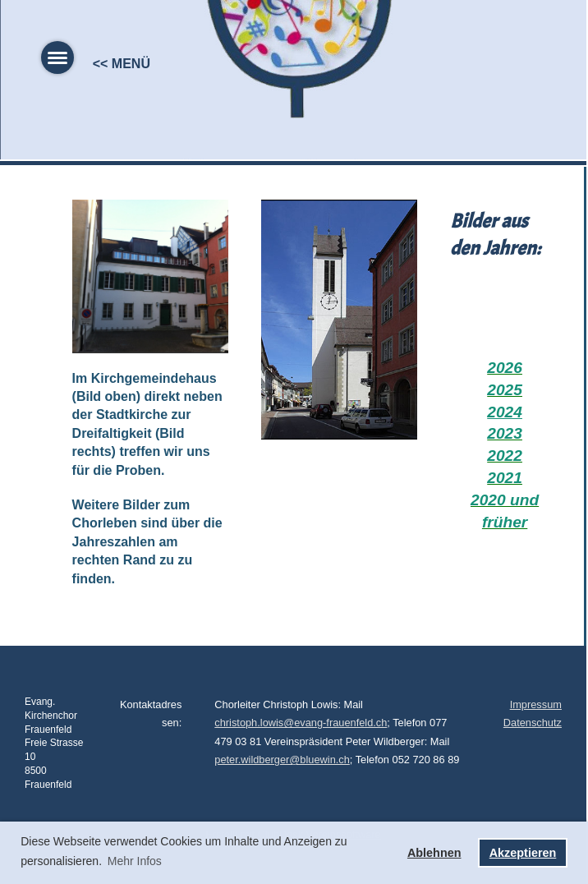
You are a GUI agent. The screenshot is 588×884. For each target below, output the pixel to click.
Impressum (536, 704)
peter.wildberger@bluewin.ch (282, 760)
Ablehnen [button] (434, 853)
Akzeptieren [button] (523, 853)
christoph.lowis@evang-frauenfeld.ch (301, 723)
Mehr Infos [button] (135, 861)
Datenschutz (533, 723)
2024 (505, 412)
